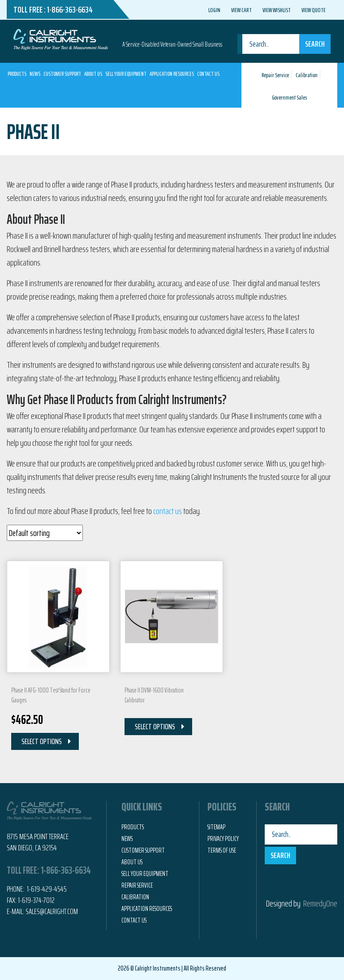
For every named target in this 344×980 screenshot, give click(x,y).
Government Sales (289, 98)
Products (17, 74)
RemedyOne (320, 903)
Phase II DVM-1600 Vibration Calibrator (154, 695)
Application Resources (172, 74)
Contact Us (208, 74)
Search (315, 44)
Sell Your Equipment (126, 74)
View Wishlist (277, 10)
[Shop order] (45, 533)
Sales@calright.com (52, 911)
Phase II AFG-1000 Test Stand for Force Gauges (51, 695)
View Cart (241, 10)
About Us (93, 74)
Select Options (42, 741)
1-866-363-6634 (70, 9)
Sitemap (216, 827)
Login (214, 10)
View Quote (314, 10)
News (35, 74)
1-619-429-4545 (46, 889)
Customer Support (62, 74)
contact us (168, 511)
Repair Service (275, 75)
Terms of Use (222, 850)
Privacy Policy (223, 839)
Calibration (307, 75)
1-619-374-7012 (36, 900)
